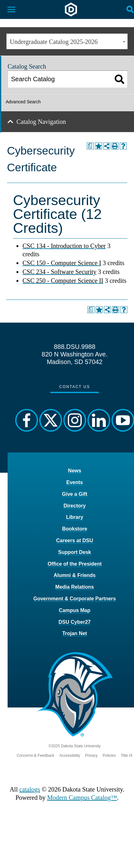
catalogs (30, 789)
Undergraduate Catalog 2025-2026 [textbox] (54, 42)
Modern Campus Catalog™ (82, 798)
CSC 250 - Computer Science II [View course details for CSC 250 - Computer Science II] (63, 281)
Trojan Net (74, 633)
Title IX (127, 756)
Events (74, 482)
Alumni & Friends (74, 575)
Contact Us (75, 387)
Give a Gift (74, 494)
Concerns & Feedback (36, 756)
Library (74, 517)
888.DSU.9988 (75, 347)
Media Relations (75, 587)
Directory (74, 506)
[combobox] (67, 41)
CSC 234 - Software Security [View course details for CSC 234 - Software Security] (59, 272)
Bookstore (75, 529)
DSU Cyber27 (75, 622)
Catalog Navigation (41, 122)
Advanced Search (23, 102)
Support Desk (74, 552)
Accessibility (70, 756)
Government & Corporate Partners (75, 599)
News (75, 471)
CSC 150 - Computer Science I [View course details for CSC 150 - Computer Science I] (62, 263)
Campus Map (75, 610)
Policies (109, 756)
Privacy (91, 756)
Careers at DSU (75, 540)
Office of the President (75, 564)
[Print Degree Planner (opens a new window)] (90, 146)
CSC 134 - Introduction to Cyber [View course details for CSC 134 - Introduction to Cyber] (64, 246)
